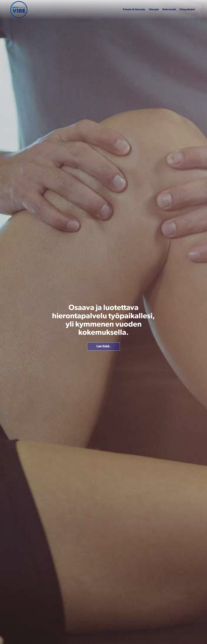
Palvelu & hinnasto (134, 10)
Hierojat (154, 10)
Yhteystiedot (187, 10)
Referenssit (169, 10)
